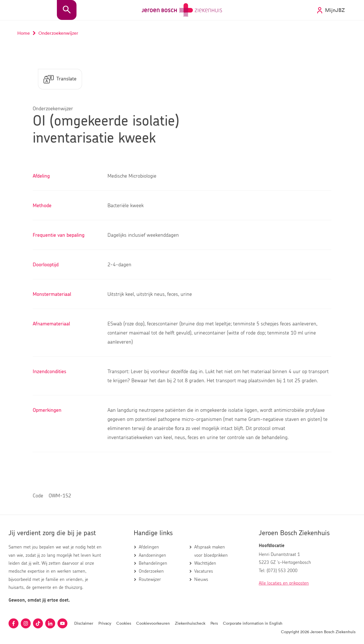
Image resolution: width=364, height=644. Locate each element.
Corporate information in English (253, 623)
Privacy (105, 623)
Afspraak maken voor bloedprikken (211, 551)
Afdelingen (149, 547)
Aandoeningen (152, 555)
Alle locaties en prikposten (284, 583)
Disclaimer (84, 623)
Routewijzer (150, 579)
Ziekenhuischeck (190, 623)
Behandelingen (153, 563)
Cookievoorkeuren (153, 623)
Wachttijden (205, 563)
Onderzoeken (151, 571)
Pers (214, 623)
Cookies (124, 623)
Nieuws (201, 579)
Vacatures (204, 571)
